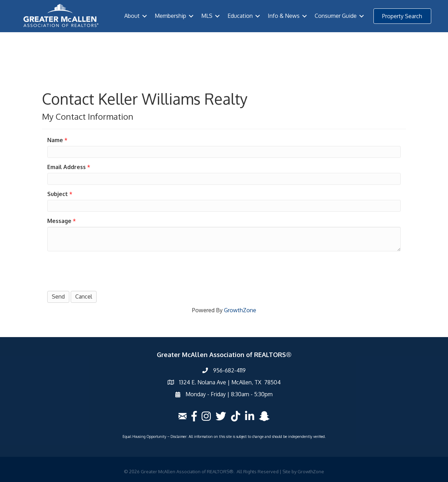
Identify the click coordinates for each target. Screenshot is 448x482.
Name (55, 140)
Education (240, 16)
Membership (170, 16)
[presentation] (100, 270)
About (132, 16)
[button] (402, 16)
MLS (207, 16)
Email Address (66, 167)
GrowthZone (240, 310)
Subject (58, 194)
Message (59, 221)
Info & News (284, 16)
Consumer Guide (336, 16)
